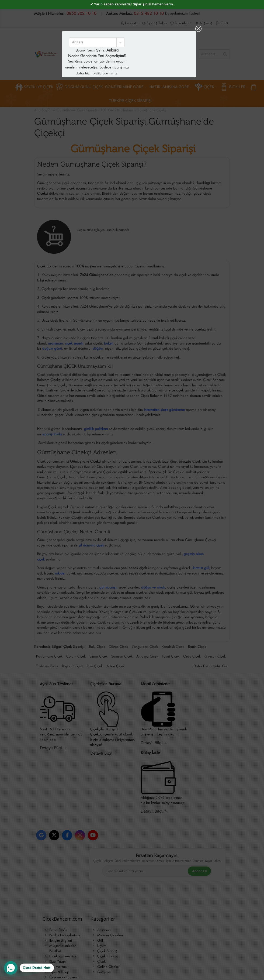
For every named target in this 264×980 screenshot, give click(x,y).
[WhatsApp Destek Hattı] (29, 968)
